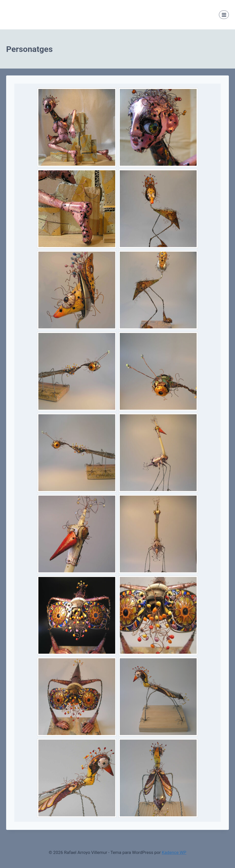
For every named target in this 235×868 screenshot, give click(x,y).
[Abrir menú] (224, 15)
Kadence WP (174, 852)
